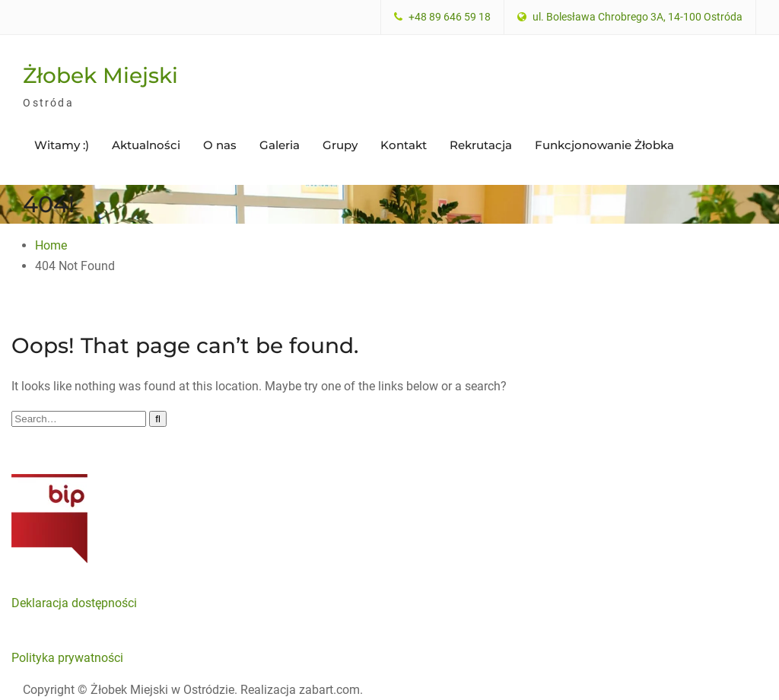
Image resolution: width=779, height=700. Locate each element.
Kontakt (404, 145)
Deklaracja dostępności (74, 603)
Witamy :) (62, 145)
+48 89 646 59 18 (450, 17)
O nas (220, 145)
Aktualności (146, 145)
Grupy (340, 145)
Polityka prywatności (67, 658)
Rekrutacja (481, 145)
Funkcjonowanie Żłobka (604, 145)
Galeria (280, 145)
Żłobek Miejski (100, 75)
